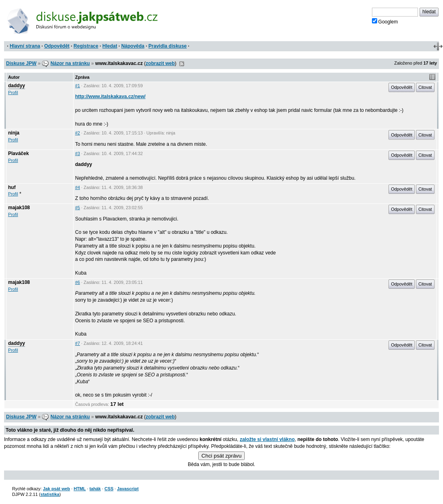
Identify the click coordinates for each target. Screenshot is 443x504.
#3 (78, 153)
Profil (13, 92)
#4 (78, 187)
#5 (78, 208)
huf (12, 187)
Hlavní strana (25, 46)
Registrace (86, 46)
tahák (95, 489)
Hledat (110, 46)
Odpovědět (57, 46)
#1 (78, 86)
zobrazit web (160, 63)
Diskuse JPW (21, 63)
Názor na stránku (70, 63)
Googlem (385, 21)
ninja (14, 133)
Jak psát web (56, 489)
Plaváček (18, 153)
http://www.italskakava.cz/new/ (110, 97)
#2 (78, 133)
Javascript (128, 489)
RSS (182, 64)
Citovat (425, 87)
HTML (80, 489)
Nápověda (133, 46)
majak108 (19, 208)
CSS (109, 489)
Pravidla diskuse (168, 46)
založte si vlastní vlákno (267, 439)
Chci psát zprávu (221, 456)
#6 (78, 282)
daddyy (17, 86)
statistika (50, 494)
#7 (78, 343)
